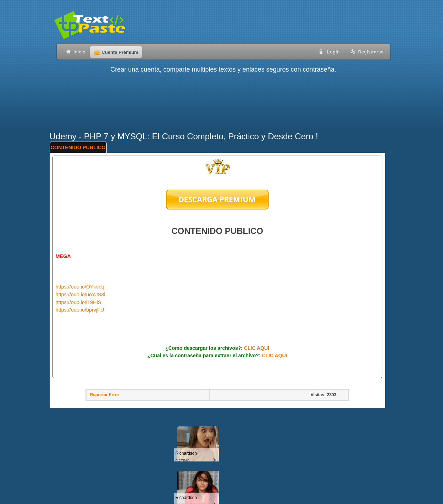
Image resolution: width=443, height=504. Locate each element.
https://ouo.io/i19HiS (79, 302)
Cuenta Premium (116, 52)
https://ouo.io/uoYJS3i (81, 295)
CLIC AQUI (257, 348)
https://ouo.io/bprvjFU (80, 310)
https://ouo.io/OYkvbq (80, 287)
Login (328, 52)
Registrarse (366, 52)
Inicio (74, 52)
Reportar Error (105, 395)
